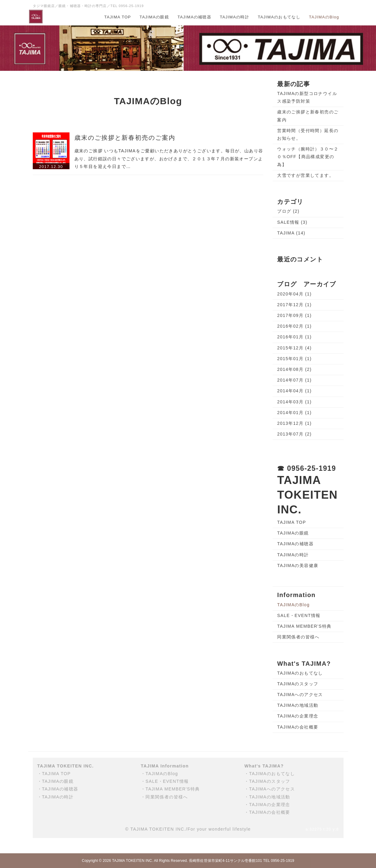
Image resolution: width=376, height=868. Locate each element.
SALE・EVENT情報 (299, 615)
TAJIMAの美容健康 (298, 565)
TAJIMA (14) (291, 233)
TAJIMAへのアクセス (300, 695)
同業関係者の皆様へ (298, 637)
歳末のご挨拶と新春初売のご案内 (125, 138)
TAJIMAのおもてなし (279, 17)
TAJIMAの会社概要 (298, 727)
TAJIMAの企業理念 (298, 716)
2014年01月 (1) (294, 413)
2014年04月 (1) (294, 391)
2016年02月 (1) (294, 326)
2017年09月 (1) (294, 315)
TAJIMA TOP (117, 17)
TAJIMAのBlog (324, 17)
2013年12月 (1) (294, 423)
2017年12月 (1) (294, 305)
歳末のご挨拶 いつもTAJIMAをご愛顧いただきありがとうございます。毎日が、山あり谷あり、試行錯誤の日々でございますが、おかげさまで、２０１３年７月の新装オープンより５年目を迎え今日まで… (169, 158)
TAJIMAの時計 (235, 17)
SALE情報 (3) (292, 222)
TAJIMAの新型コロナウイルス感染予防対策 (307, 97)
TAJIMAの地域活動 (298, 705)
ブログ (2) (288, 211)
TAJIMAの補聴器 (194, 17)
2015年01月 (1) (294, 359)
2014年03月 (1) (294, 402)
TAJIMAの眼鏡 (154, 17)
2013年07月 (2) (294, 434)
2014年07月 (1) (294, 380)
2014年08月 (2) (294, 369)
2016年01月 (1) (294, 337)
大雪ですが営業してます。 (305, 175)
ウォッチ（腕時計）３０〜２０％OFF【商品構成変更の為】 (308, 157)
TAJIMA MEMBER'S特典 (304, 626)
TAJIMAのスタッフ (298, 684)
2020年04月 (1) (294, 294)
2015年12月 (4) (294, 348)
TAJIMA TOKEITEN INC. (133, 861)
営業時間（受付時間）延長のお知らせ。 (308, 134)
